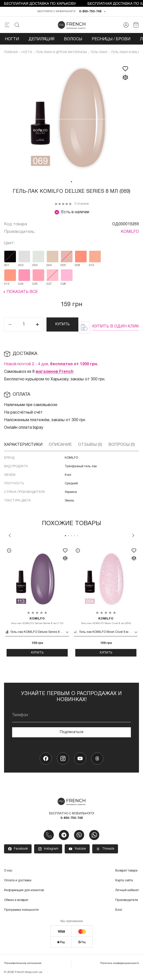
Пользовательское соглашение (23, 964)
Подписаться (72, 733)
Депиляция (41, 40)
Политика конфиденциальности (120, 964)
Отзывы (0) (90, 445)
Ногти (12, 40)
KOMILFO (130, 232)
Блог (119, 911)
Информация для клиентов (24, 891)
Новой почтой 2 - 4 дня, (51, 365)
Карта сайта (124, 881)
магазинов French (55, 372)
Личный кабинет (127, 891)
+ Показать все (20, 293)
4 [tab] (75, 536)
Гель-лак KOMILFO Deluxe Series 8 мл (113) (37, 621)
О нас (8, 871)
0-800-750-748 (90, 12)
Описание (60, 445)
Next (133, 536)
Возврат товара (126, 871)
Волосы (73, 40)
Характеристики (23, 445)
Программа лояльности (21, 911)
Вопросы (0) (122, 445)
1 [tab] (71, 182)
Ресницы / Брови (111, 40)
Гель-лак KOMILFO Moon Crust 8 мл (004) (106, 621)
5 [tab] (78, 536)
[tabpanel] (71, 119)
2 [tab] (68, 536)
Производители (127, 901)
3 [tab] (71, 536)
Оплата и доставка (18, 881)
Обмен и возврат (16, 901)
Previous (10, 536)
